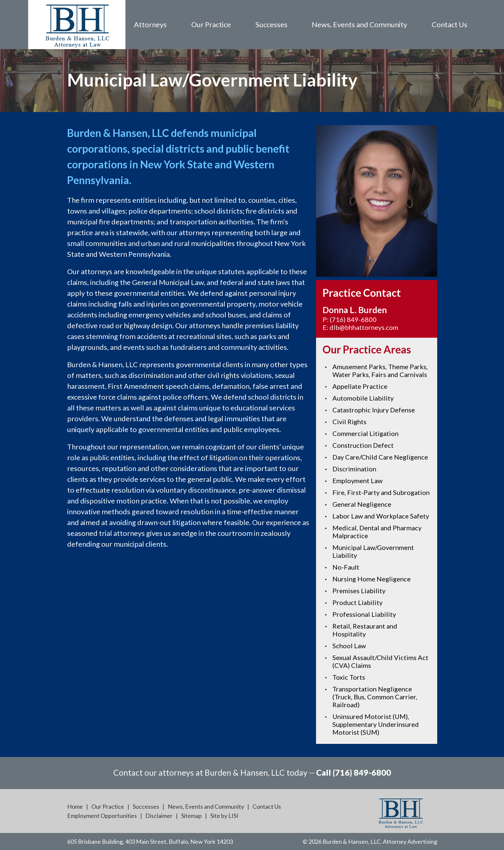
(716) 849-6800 (353, 319)
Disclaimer (159, 816)
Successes (271, 24)
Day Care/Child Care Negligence (380, 457)
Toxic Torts (349, 677)
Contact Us (449, 24)
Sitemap (191, 816)
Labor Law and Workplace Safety (381, 516)
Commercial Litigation (365, 433)
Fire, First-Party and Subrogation (381, 492)
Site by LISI (224, 816)
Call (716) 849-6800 (354, 772)
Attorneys (150, 24)
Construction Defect (363, 445)
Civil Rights (349, 422)
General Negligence (362, 504)
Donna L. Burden (355, 310)
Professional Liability (364, 614)
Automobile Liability (363, 398)
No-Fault (346, 567)
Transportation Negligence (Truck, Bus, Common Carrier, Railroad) (375, 697)
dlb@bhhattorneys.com (364, 327)
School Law (349, 646)
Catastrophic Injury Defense (374, 410)
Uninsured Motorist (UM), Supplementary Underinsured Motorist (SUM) (376, 724)
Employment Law (357, 481)
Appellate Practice (360, 386)
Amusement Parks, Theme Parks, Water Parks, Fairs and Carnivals (380, 370)
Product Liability (357, 602)
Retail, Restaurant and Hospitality (365, 630)
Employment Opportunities (102, 816)
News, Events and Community (359, 24)
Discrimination (354, 469)
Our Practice (211, 24)
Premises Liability (359, 591)
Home (75, 806)
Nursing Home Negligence (372, 579)
